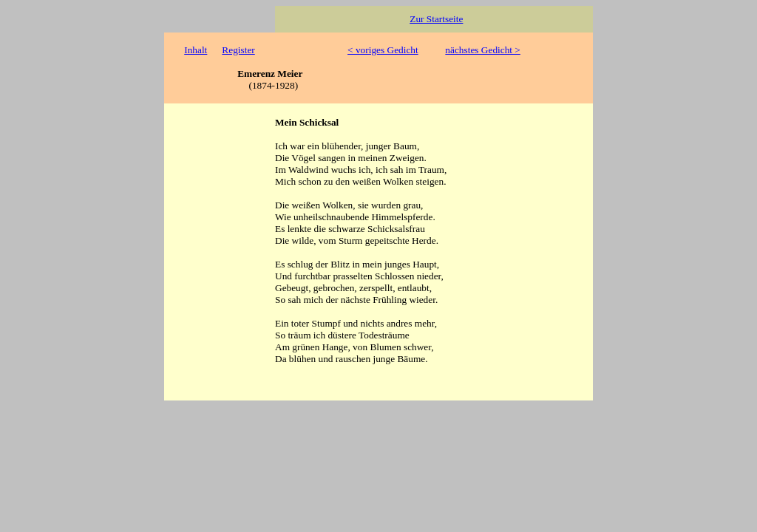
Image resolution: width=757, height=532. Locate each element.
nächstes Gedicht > (483, 50)
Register (238, 50)
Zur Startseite (436, 19)
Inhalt (196, 50)
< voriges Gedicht (383, 50)
